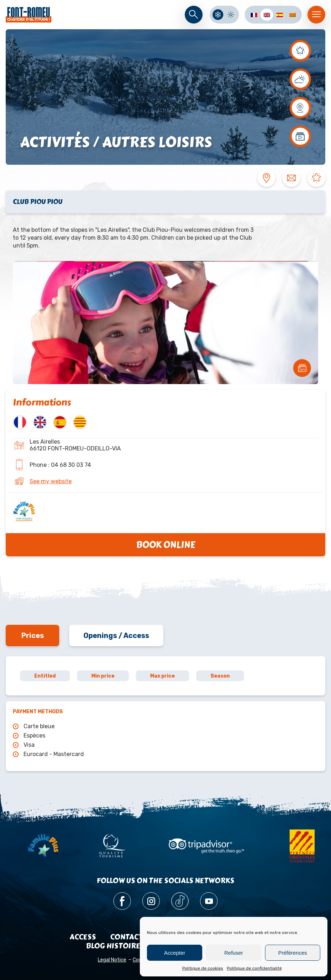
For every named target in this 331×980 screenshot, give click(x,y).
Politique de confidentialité (254, 968)
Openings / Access (116, 636)
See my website (51, 481)
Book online (165, 545)
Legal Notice (112, 960)
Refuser (234, 953)
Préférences (293, 953)
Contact (126, 937)
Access (83, 937)
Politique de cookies (203, 968)
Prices (33, 636)
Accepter (175, 953)
